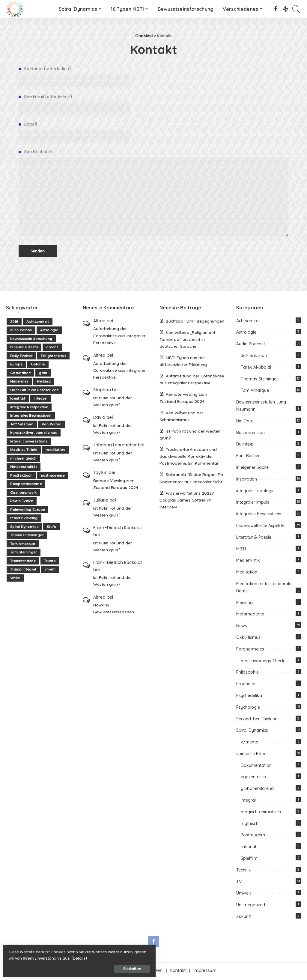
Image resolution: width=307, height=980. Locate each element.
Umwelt (244, 895)
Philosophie (247, 674)
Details (67, 956)
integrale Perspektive (29, 408)
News (242, 627)
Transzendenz (23, 562)
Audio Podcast (251, 345)
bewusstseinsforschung (31, 340)
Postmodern (253, 836)
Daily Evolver (21, 357)
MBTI (241, 550)
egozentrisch (253, 778)
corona (52, 349)
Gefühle (38, 366)
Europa (16, 366)
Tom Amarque (23, 545)
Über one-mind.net (110, 972)
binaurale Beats (24, 349)
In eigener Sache (252, 469)
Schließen (70, 967)
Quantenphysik (23, 494)
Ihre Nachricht (153, 193)
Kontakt (178, 972)
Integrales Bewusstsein (31, 417)
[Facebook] (276, 9)
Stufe (51, 528)
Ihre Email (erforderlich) (153, 104)
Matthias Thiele (24, 451)
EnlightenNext (53, 357)
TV (239, 883)
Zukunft (244, 918)
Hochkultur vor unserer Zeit (34, 391)
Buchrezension (250, 434)
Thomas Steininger (27, 537)
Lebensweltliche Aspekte (260, 527)
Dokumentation (256, 767)
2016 (14, 323)
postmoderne (53, 477)
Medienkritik (248, 562)
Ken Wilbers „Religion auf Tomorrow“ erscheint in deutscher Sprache (187, 340)
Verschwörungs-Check (263, 662)
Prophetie (246, 685)
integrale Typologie (255, 492)
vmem (50, 571)
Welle (15, 579)
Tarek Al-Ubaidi (256, 368)
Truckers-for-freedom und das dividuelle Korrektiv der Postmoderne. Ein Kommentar (189, 458)
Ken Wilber (51, 425)
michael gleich (23, 460)
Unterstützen (150, 972)
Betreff (153, 132)
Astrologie (49, 332)
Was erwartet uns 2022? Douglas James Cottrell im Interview (187, 501)
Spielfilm (249, 860)
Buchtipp (245, 445)
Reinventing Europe (27, 511)
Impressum (205, 972)
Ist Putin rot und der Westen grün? (113, 402)
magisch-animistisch (261, 813)
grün (43, 374)
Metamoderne (250, 615)
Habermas (19, 383)
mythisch (250, 825)
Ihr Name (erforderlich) (153, 76)
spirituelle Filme (251, 755)
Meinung (244, 604)
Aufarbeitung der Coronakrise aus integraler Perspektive (119, 337)
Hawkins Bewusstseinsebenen (114, 610)
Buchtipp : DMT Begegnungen (195, 322)
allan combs (21, 332)
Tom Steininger (24, 554)
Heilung (44, 383)
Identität (18, 400)
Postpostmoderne (26, 485)
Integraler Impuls (253, 504)
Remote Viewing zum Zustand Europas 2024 (116, 485)
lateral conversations (29, 442)
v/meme (249, 743)
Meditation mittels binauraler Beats (265, 589)
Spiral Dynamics (24, 528)
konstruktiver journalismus (34, 434)
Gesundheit (20, 374)
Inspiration (247, 480)
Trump (50, 562)
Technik (244, 871)
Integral (40, 400)
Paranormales (250, 650)
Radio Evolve (22, 502)
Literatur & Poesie (254, 538)
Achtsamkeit (38, 323)
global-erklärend (257, 790)
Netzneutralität (24, 468)
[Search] (296, 9)
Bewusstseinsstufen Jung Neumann (261, 407)
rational (248, 848)
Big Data (245, 422)
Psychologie (248, 708)
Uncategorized (251, 906)
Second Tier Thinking (257, 720)
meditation (55, 451)
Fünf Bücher (248, 457)
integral (248, 802)
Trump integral (23, 571)
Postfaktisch (21, 477)
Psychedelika (249, 697)
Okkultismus (248, 639)
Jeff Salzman (22, 425)
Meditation (247, 573)
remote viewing (24, 520)
